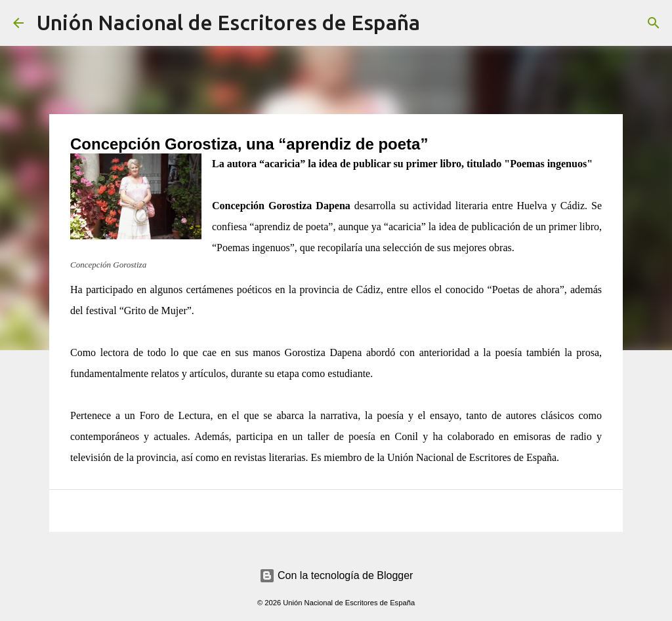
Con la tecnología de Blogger (336, 575)
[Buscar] (438, 23)
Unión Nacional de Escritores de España (228, 22)
